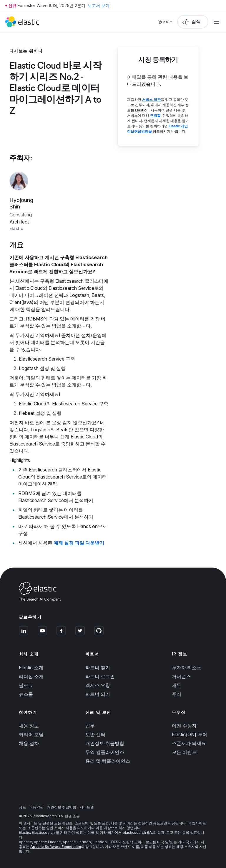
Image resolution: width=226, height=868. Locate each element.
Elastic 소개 (31, 668)
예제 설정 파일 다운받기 (79, 543)
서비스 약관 (151, 100)
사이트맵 (87, 807)
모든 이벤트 (184, 752)
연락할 (155, 115)
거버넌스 (181, 676)
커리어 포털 (31, 734)
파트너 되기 (98, 694)
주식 (177, 694)
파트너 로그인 (100, 676)
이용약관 (36, 807)
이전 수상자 (184, 726)
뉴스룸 (26, 694)
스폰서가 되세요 (189, 743)
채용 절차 (29, 743)
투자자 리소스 (187, 668)
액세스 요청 (98, 685)
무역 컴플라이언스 (105, 752)
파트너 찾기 (98, 668)
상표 (22, 807)
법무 (90, 726)
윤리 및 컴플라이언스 (108, 761)
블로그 (26, 685)
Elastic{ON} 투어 (190, 734)
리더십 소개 (31, 676)
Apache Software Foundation (56, 847)
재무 (177, 685)
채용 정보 (29, 726)
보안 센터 (95, 734)
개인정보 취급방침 (105, 743)
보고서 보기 (99, 5)
